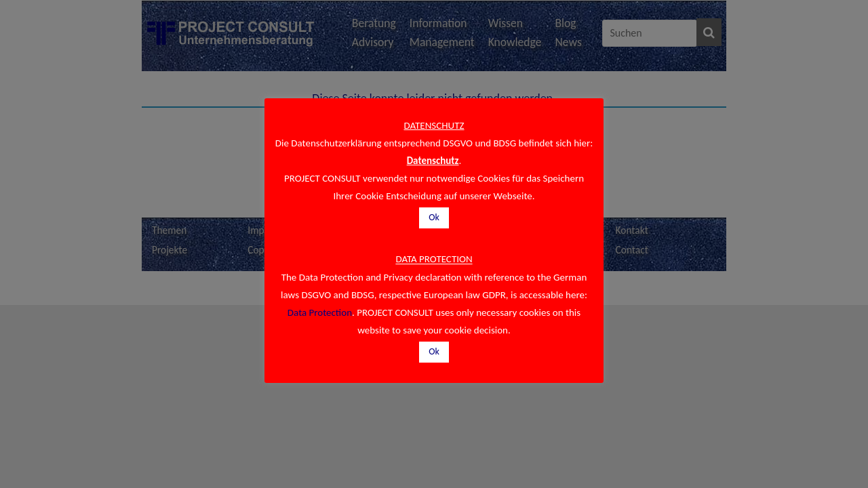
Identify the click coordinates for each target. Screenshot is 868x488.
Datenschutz (433, 161)
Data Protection (320, 312)
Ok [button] (434, 217)
